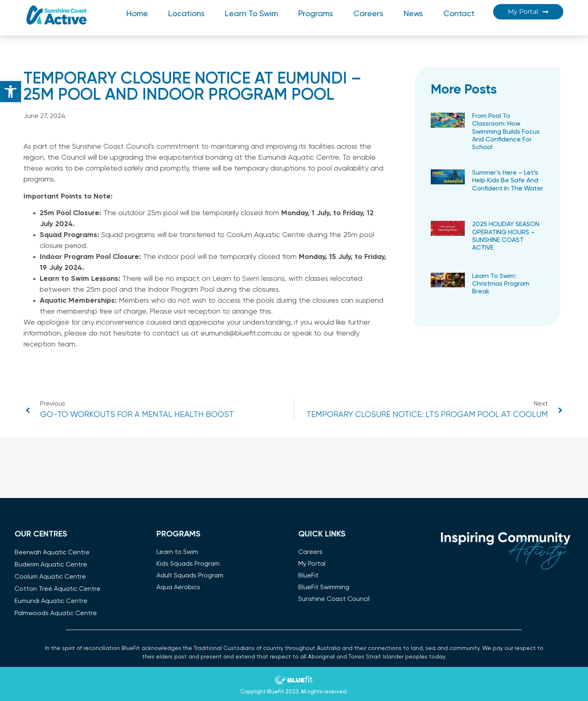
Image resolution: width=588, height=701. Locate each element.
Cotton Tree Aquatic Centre (58, 589)
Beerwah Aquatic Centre (52, 553)
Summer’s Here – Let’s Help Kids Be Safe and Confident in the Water (508, 181)
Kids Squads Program (188, 564)
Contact (459, 14)
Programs (316, 14)
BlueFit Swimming (324, 588)
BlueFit (308, 576)
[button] (11, 92)
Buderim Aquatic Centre (51, 565)
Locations (186, 14)
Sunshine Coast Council (334, 599)
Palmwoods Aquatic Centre (56, 613)
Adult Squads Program (190, 576)
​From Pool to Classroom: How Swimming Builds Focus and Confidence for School (506, 132)
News (413, 14)
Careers (368, 14)
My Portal (312, 564)
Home (137, 14)
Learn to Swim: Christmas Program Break (501, 284)
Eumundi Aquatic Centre (51, 601)
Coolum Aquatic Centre (50, 577)
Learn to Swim (251, 14)
